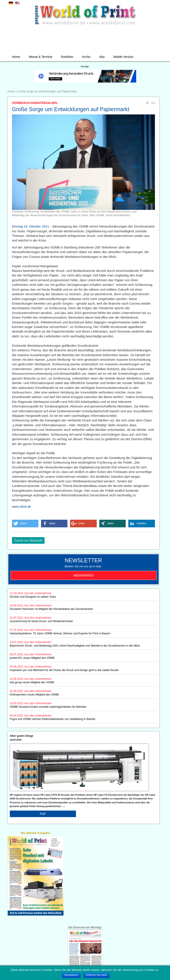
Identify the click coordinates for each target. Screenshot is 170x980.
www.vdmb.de (21, 507)
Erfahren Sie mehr (96, 975)
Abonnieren (83, 575)
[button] (25, 524)
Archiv (86, 57)
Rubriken (67, 57)
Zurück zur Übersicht (28, 540)
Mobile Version (124, 57)
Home (16, 57)
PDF (43, 814)
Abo (102, 57)
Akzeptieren (71, 975)
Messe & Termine (41, 57)
